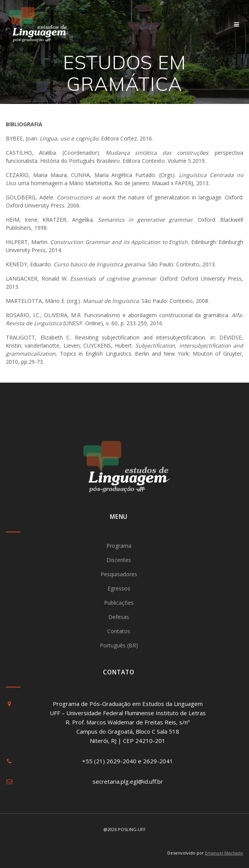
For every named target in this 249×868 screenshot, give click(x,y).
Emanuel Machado (224, 853)
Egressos (119, 588)
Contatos (119, 631)
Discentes (119, 560)
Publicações (119, 603)
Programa (119, 546)
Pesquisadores (119, 574)
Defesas (119, 617)
